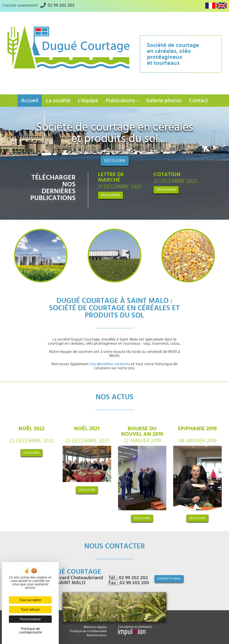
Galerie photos (164, 101)
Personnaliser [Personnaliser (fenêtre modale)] (30, 619)
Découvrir (115, 161)
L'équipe (88, 101)
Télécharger (111, 195)
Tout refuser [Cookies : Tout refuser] (30, 610)
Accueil (30, 101)
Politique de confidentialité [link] (30, 631)
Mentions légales (95, 627)
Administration (96, 635)
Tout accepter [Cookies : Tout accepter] (30, 600)
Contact (199, 101)
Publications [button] (122, 101)
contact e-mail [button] (169, 579)
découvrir (32, 453)
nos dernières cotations (110, 364)
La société (58, 101)
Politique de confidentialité (88, 631)
